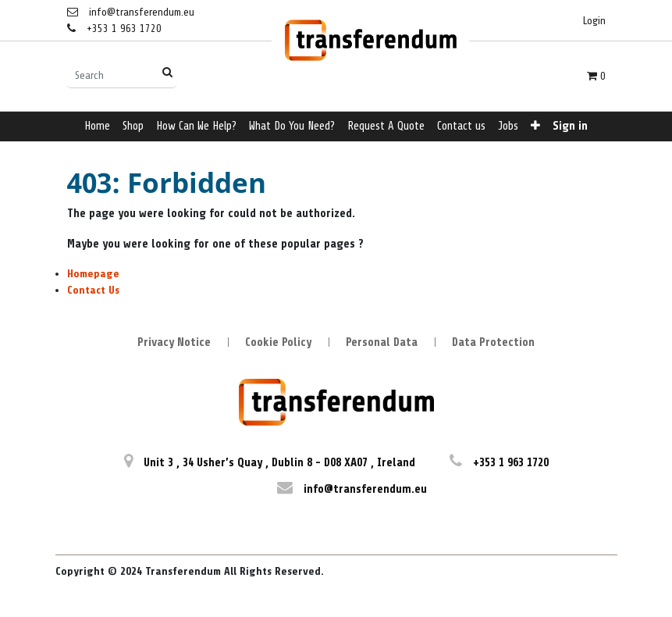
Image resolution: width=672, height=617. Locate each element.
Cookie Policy (278, 342)
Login (594, 21)
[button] (535, 127)
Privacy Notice (174, 342)
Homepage (93, 274)
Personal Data (382, 342)
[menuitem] (97, 127)
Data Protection (493, 342)
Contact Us (93, 290)
